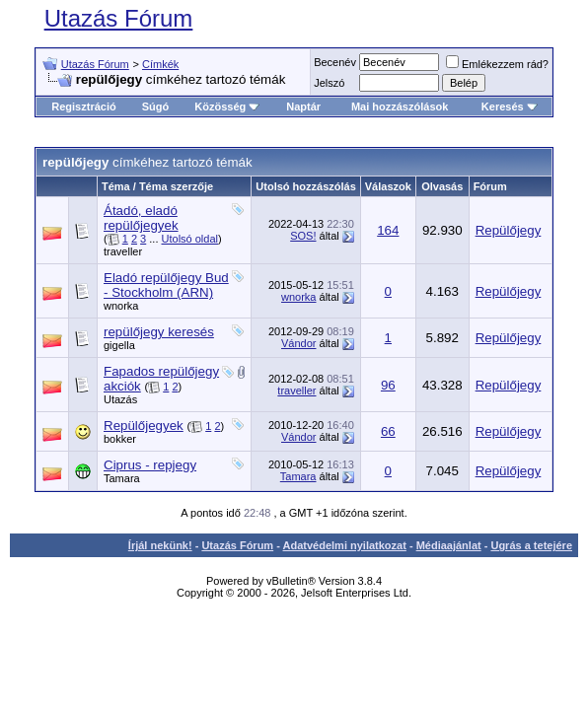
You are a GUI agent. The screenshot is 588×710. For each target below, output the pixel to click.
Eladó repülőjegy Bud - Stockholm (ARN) (166, 285)
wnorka (121, 306)
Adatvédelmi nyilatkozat (345, 545)
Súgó (156, 106)
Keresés (510, 106)
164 (388, 230)
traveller (123, 251)
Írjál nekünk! (160, 545)
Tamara (122, 478)
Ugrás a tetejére (531, 545)
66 (388, 431)
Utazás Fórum (119, 18)
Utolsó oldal (190, 239)
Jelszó (329, 83)
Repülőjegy (509, 230)
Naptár (303, 106)
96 (388, 385)
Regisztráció (83, 106)
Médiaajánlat (449, 545)
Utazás (120, 399)
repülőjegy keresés (159, 332)
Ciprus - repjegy (150, 465)
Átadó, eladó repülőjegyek (141, 218)
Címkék (160, 64)
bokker (120, 439)
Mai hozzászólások (400, 106)
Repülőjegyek (144, 426)
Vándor (298, 343)
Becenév (335, 62)
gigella (119, 345)
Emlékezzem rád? (497, 64)
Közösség (227, 106)
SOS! (303, 236)
